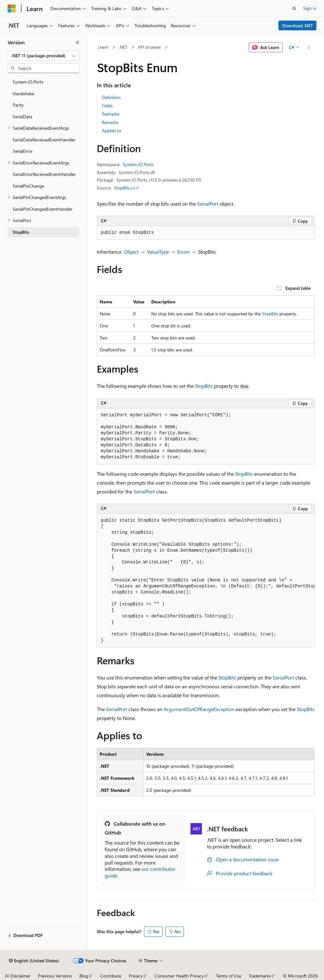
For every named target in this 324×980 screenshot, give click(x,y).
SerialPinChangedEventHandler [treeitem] (43, 209)
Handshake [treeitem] (23, 93)
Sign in (310, 8)
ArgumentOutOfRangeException (199, 709)
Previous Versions (55, 976)
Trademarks (260, 976)
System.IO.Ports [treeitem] (28, 82)
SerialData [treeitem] (22, 117)
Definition (111, 97)
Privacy (136, 976)
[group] (206, 581)
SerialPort (208, 204)
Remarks (110, 122)
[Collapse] (78, 42)
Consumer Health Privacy (179, 976)
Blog (84, 976)
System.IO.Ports (138, 164)
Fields (107, 105)
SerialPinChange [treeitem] (28, 186)
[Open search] (294, 9)
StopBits (270, 314)
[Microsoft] (12, 9)
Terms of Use (229, 976)
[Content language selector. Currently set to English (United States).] (34, 961)
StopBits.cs (125, 188)
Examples (111, 114)
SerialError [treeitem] (23, 151)
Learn (103, 47)
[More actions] (309, 47)
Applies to (112, 130)
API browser (149, 47)
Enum (184, 252)
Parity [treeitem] (18, 105)
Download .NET (298, 25)
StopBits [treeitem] (21, 232)
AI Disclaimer (18, 976)
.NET (123, 47)
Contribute (111, 976)
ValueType (158, 252)
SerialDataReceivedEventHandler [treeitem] (44, 140)
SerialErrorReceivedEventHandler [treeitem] (44, 174)
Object (131, 252)
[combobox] (43, 56)
